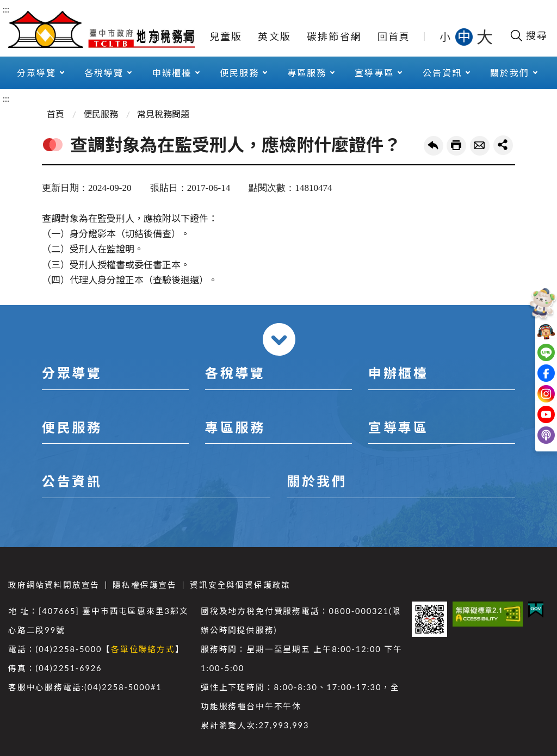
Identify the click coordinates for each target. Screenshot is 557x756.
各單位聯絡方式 (143, 649)
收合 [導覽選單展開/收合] (279, 339)
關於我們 (510, 73)
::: (6, 9)
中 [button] (465, 36)
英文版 (274, 36)
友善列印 (456, 146)
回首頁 (394, 36)
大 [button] (485, 36)
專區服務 (307, 73)
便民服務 (239, 73)
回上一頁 (434, 146)
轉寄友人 (480, 146)
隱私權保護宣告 (145, 585)
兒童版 (226, 36)
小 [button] (446, 36)
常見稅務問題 (163, 114)
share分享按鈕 (503, 145)
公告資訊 (442, 73)
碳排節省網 (334, 36)
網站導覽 (172, 36)
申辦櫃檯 (172, 73)
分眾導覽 (36, 73)
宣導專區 (374, 73)
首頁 (55, 114)
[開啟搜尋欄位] (528, 35)
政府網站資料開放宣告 (54, 585)
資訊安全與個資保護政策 (240, 585)
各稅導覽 (104, 73)
